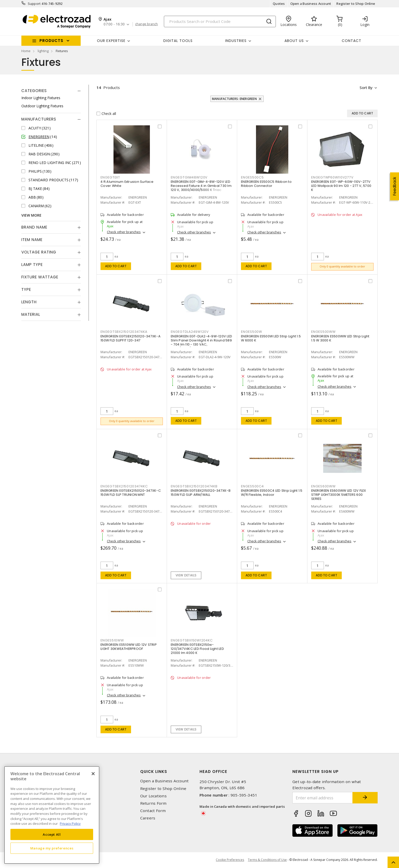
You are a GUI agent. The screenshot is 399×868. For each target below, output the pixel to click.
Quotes (279, 4)
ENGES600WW (323, 487)
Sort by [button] (366, 87)
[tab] (51, 91)
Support (34, 4)
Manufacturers (39, 119)
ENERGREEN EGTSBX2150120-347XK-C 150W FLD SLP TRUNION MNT (131, 493)
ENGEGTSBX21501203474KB (194, 487)
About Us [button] (294, 41)
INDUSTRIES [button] (236, 41)
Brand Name (34, 227)
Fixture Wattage (40, 277)
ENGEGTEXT (110, 177)
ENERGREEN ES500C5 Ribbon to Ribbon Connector (266, 184)
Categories (34, 91)
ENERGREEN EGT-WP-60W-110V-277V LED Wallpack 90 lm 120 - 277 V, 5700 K (341, 186)
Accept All (52, 834)
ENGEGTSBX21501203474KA (124, 332)
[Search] (220, 21)
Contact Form (153, 811)
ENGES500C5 (252, 177)
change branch (147, 24)
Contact (352, 41)
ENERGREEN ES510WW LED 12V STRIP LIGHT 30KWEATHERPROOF (129, 647)
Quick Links (154, 772)
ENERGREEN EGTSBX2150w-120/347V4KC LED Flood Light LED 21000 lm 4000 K (197, 649)
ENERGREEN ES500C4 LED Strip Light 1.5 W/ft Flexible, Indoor (272, 493)
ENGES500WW (323, 332)
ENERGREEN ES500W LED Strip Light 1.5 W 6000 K (271, 339)
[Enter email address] (322, 798)
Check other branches (124, 232)
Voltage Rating (39, 252)
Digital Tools (178, 41)
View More (31, 215)
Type (26, 289)
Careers (148, 818)
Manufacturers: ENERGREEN (234, 99)
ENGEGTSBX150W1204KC (192, 641)
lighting (43, 51)
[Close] (93, 774)
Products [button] (51, 41)
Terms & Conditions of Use (267, 860)
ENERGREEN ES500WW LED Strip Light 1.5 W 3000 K (340, 339)
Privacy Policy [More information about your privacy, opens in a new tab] (70, 824)
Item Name (32, 240)
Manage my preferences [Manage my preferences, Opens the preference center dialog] (52, 848)
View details (186, 575)
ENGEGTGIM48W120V (189, 177)
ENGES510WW (112, 641)
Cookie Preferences (230, 860)
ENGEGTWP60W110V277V (332, 177)
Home (26, 51)
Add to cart (116, 266)
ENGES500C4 (252, 487)
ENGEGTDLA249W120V (190, 332)
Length (29, 302)
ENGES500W (252, 332)
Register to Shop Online (356, 4)
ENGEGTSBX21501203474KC (124, 487)
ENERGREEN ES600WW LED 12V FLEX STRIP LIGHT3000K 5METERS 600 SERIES (339, 495)
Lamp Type (32, 265)
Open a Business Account (311, 4)
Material (31, 314)
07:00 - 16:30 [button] (114, 24)
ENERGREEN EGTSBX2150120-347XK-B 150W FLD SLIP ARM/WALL (201, 493)
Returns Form (153, 804)
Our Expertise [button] (111, 41)
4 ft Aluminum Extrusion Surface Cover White (127, 184)
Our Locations (153, 796)
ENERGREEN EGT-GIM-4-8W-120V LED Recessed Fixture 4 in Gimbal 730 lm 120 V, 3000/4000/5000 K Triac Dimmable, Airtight (201, 188)
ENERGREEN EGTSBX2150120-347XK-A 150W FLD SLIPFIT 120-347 (131, 339)
